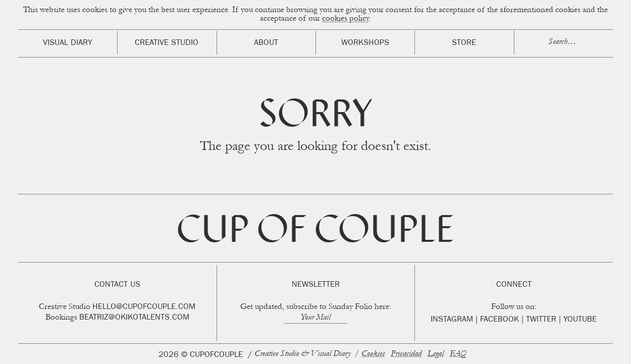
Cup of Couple (315, 233)
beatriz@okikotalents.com (134, 318)
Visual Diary (68, 43)
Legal (436, 354)
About (266, 43)
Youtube (580, 320)
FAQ (458, 354)
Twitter (541, 320)
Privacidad (406, 354)
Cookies (373, 354)
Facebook (499, 320)
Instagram (452, 320)
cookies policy (346, 19)
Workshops (365, 43)
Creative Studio (167, 43)
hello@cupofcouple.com (144, 307)
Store (464, 43)
